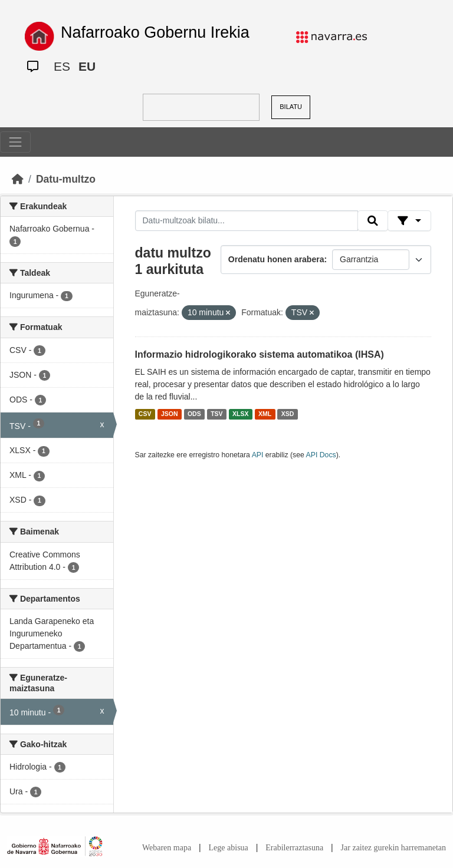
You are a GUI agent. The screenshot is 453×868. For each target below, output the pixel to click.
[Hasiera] (18, 179)
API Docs (321, 455)
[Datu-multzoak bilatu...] (247, 221)
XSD (288, 414)
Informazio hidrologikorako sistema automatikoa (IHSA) (260, 354)
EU (87, 66)
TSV (216, 414)
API (258, 455)
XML (265, 414)
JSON (170, 414)
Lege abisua (229, 848)
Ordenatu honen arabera (276, 259)
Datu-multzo (66, 179)
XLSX (240, 414)
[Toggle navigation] (15, 142)
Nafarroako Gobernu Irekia (155, 32)
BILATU (291, 107)
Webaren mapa (167, 848)
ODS (194, 414)
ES (62, 66)
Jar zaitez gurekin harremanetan (393, 848)
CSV (145, 414)
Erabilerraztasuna (294, 848)
